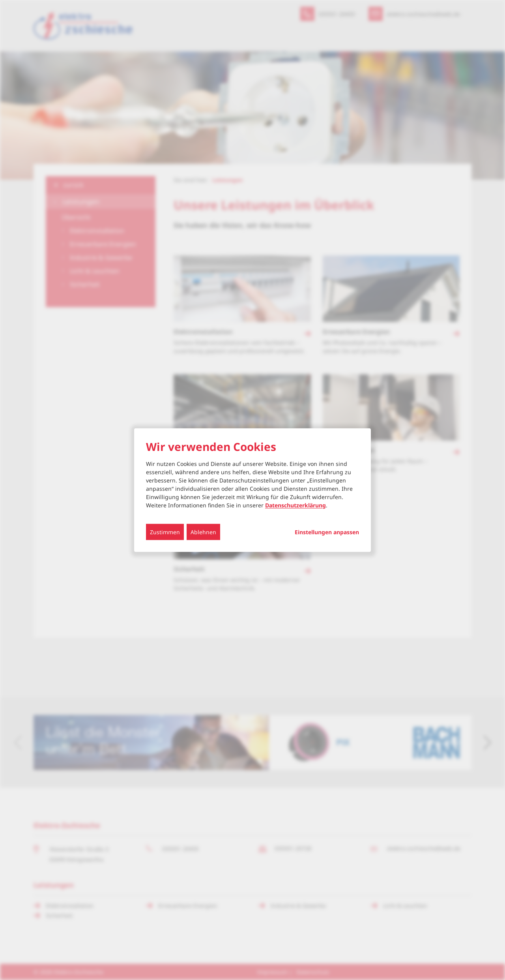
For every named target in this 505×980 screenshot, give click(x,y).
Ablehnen (203, 532)
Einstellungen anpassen (327, 532)
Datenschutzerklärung (296, 505)
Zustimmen (165, 532)
